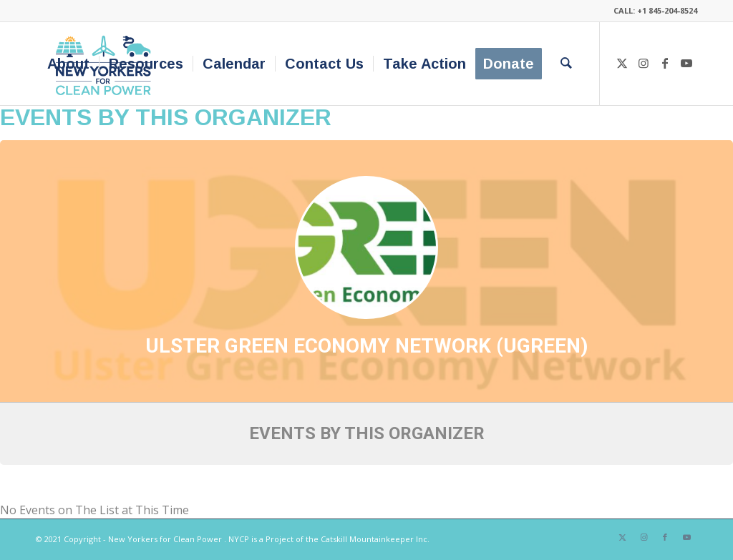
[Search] (566, 64)
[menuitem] (68, 64)
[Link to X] (622, 63)
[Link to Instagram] (644, 63)
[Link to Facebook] (665, 63)
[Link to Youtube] (686, 63)
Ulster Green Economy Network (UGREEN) (366, 346)
